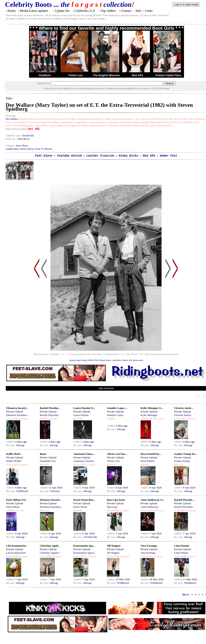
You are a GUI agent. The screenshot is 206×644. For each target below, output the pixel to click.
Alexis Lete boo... (117, 454)
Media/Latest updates (34, 11)
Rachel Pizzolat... (50, 408)
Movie (30, 149)
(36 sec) (53, 419)
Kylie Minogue (149, 415)
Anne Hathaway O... (153, 500)
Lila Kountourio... (17, 546)
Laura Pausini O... (84, 408)
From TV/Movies (44, 149)
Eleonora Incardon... (18, 415)
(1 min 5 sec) (157, 419)
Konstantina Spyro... (85, 553)
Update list (62, 11)
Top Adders (108, 11)
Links (149, 11)
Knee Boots (22, 146)
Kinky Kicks (129, 156)
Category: (11, 146)
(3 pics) (91, 464)
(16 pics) (158, 510)
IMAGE (78, 419)
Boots (43, 454)
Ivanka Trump (182, 461)
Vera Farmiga (149, 546)
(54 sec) (20, 510)
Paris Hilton (13, 507)
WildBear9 (22, 491)
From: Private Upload (17, 129)
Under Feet (169, 156)
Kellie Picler (13, 454)
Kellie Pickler (14, 461)
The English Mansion (107, 75)
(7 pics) (124, 510)
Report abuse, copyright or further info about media (122, 360)
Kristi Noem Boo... (84, 500)
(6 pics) (191, 419)
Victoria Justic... (184, 408)
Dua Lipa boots (116, 500)
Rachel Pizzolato (49, 415)
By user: (11, 445)
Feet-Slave (44, 156)
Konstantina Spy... (84, 546)
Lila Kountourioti (16, 553)
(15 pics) (91, 556)
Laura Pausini (81, 415)
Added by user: (13, 136)
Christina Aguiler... (50, 553)
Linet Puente (182, 546)
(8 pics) (191, 510)
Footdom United (69, 156)
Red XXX (137, 75)
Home (12, 11)
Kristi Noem (80, 507)
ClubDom (45, 75)
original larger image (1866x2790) (84, 360)
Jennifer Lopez (115, 415)
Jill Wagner (114, 546)
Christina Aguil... (50, 546)
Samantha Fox (48, 461)
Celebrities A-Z (85, 11)
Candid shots (12, 149)
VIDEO (44, 419)
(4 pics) (57, 556)
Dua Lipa (112, 507)
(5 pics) (23, 419)
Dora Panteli (148, 461)
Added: (11, 442)
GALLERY (13, 419)
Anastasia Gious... (84, 454)
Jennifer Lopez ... (117, 408)
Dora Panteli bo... (151, 454)
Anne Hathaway (150, 507)
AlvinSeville (28, 136)
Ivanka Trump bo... (185, 454)
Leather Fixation (100, 156)
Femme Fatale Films (168, 75)
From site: (11, 139)
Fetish (23, 149)
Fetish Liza (75, 75)
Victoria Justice (183, 415)
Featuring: (11, 116)
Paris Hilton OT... (17, 500)
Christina (55, 491)
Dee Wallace (12, 119)
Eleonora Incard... (17, 408)
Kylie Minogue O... (152, 408)
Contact (126, 11)
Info (139, 11)
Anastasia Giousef (83, 461)
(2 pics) (23, 464)
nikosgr (20, 445)
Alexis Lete (113, 461)
